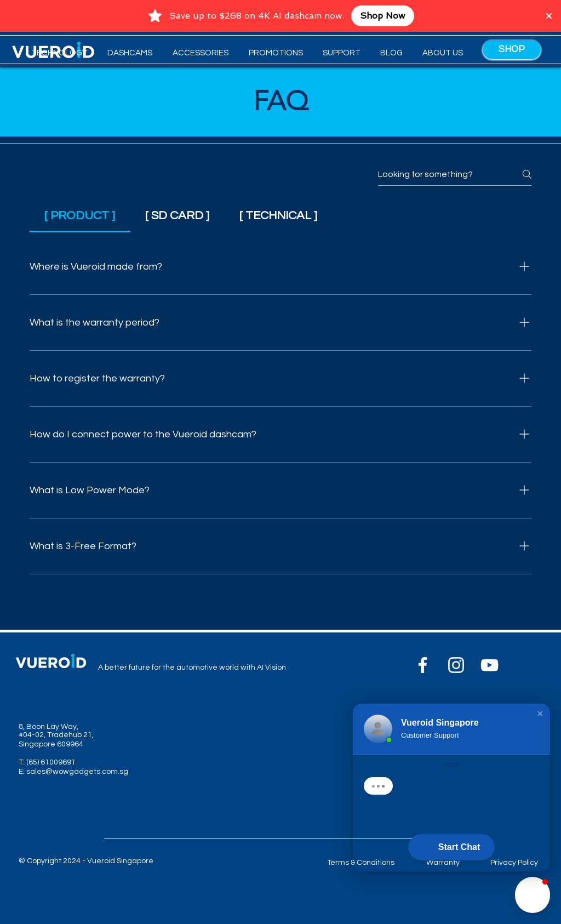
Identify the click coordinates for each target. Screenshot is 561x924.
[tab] (80, 216)
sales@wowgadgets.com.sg (77, 772)
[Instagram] (456, 665)
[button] (128, 53)
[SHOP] (512, 50)
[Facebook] (423, 665)
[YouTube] (490, 665)
